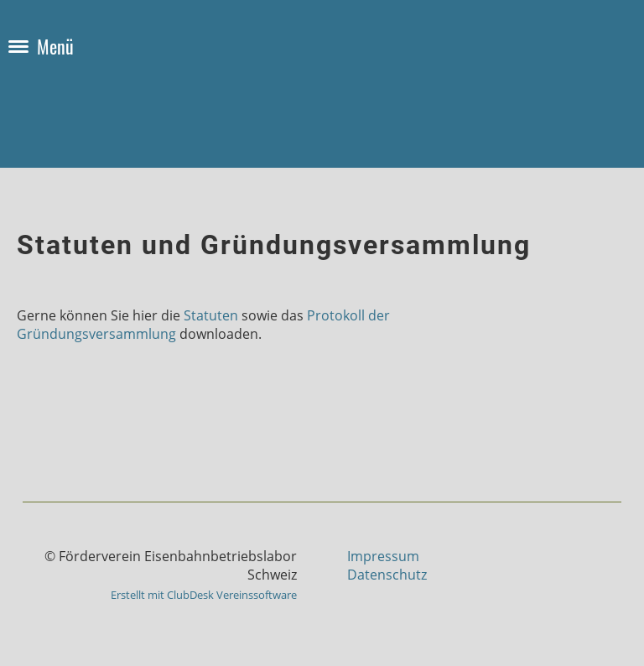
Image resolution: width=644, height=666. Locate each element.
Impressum (383, 556)
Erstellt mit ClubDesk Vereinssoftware (204, 595)
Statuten (211, 315)
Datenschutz (387, 575)
